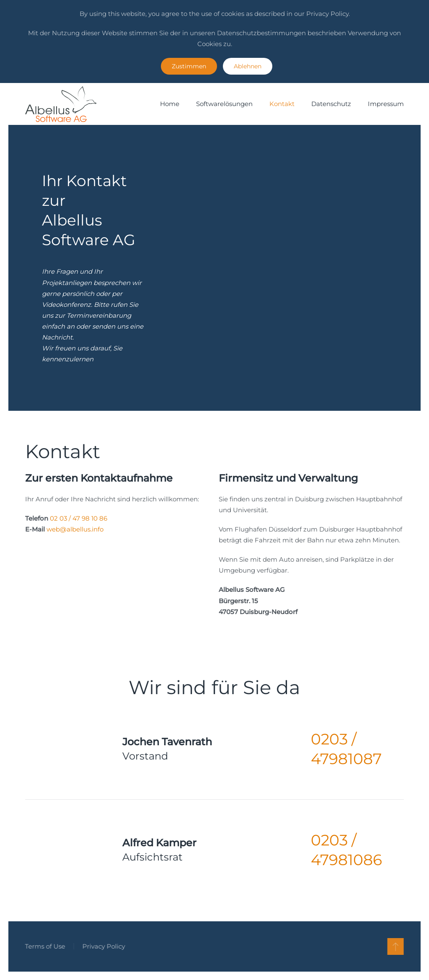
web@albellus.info (75, 529)
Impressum (386, 104)
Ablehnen (248, 66)
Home (170, 104)
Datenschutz (331, 104)
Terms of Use (44, 946)
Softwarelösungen (224, 104)
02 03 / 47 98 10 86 (79, 518)
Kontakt (282, 104)
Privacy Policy (103, 946)
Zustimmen (189, 66)
